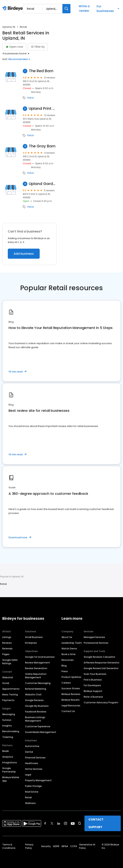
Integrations (10, 762)
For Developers (92, 685)
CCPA (74, 846)
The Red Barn (41, 71)
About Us (67, 637)
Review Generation (36, 668)
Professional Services (96, 643)
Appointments (11, 689)
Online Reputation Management (36, 676)
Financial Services (35, 758)
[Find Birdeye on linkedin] (59, 823)
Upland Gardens (43, 184)
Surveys (7, 720)
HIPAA (65, 846)
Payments (8, 700)
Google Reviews (34, 700)
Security (46, 846)
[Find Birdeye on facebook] (45, 823)
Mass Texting (10, 694)
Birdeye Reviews (71, 694)
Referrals (7, 649)
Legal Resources (71, 706)
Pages (6, 654)
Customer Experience (38, 726)
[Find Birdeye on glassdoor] (80, 823)
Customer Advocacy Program (101, 702)
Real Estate (32, 792)
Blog (64, 666)
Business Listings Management (35, 719)
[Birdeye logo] (13, 9)
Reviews (7, 643)
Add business (24, 254)
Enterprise (31, 643)
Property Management (38, 780)
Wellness (30, 803)
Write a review (84, 8)
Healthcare (32, 763)
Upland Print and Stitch (43, 109)
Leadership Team (72, 643)
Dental (29, 752)
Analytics (8, 757)
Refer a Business (93, 697)
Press (65, 671)
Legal (28, 775)
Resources (68, 660)
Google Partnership (9, 770)
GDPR (56, 846)
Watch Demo (69, 649)
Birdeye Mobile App (11, 779)
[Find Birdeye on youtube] (73, 823)
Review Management (37, 663)
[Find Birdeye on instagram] (65, 823)
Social (6, 683)
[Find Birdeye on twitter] (52, 823)
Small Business (34, 637)
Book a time (69, 654)
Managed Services (94, 637)
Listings (7, 637)
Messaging (9, 714)
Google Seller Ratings (10, 662)
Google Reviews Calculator (99, 657)
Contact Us (68, 711)
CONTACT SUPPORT (96, 823)
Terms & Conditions (9, 846)
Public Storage (33, 786)
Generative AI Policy (87, 846)
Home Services (34, 769)
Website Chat (33, 694)
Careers (66, 683)
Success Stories (71, 688)
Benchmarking (11, 731)
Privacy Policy (29, 846)
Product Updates (71, 677)
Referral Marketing (36, 689)
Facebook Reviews (36, 712)
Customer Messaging (38, 683)
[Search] (66, 9)
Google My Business (37, 706)
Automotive (32, 746)
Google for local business (40, 657)
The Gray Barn (42, 146)
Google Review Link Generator (101, 668)
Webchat (8, 677)
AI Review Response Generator (102, 663)
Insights (7, 726)
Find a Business (93, 680)
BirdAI (6, 751)
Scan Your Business (95, 674)
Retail (31, 98)
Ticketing (8, 737)
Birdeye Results (71, 700)
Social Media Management (41, 732)
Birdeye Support (93, 691)
